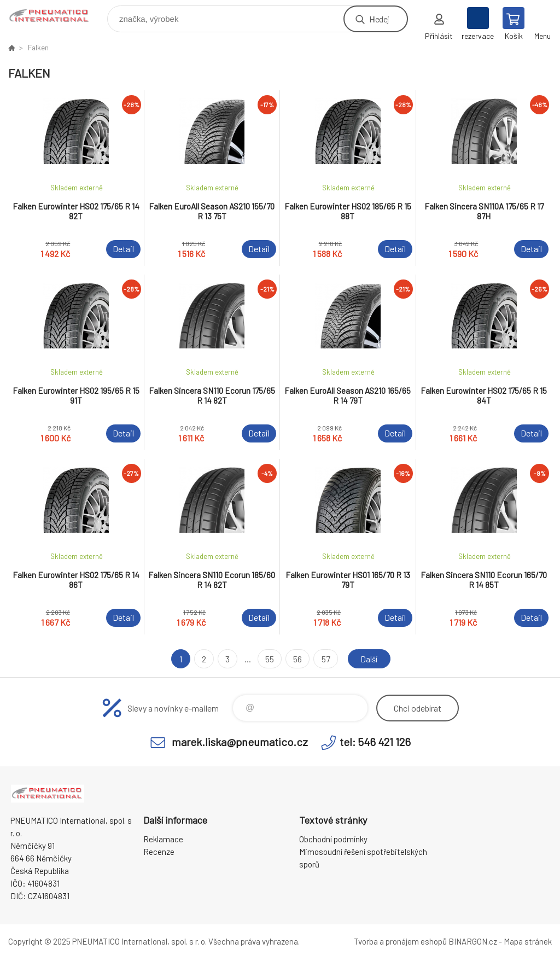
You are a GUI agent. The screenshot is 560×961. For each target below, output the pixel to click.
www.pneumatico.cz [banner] (57, 16)
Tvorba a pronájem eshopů (400, 941)
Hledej (379, 19)
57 (324, 659)
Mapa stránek (528, 941)
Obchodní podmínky (333, 839)
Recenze (159, 852)
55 (268, 659)
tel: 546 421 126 (375, 742)
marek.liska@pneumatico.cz (240, 742)
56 (296, 659)
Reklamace (163, 839)
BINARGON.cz (473, 941)
